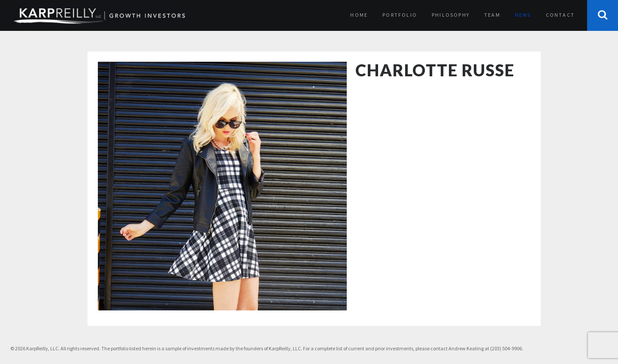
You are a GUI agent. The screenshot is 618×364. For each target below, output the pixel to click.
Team (492, 15)
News (523, 15)
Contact (560, 15)
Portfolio (400, 15)
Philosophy (451, 15)
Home (359, 15)
